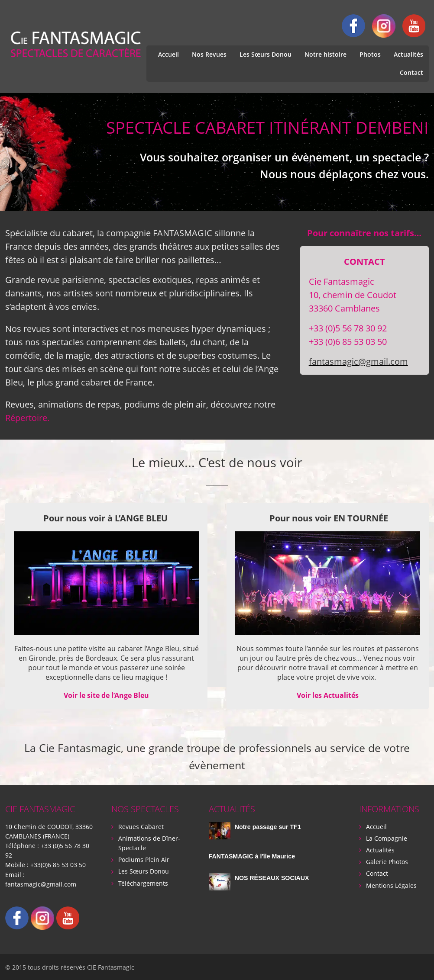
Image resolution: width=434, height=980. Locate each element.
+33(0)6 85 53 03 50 (58, 864)
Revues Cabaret (141, 826)
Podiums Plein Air (144, 859)
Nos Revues (209, 54)
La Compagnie (387, 838)
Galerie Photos (387, 861)
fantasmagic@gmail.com (358, 361)
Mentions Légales (391, 885)
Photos (370, 54)
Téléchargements (143, 882)
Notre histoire (325, 54)
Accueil (168, 54)
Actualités (408, 54)
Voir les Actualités (328, 695)
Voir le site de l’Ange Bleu (106, 695)
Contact (411, 72)
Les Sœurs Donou (266, 54)
